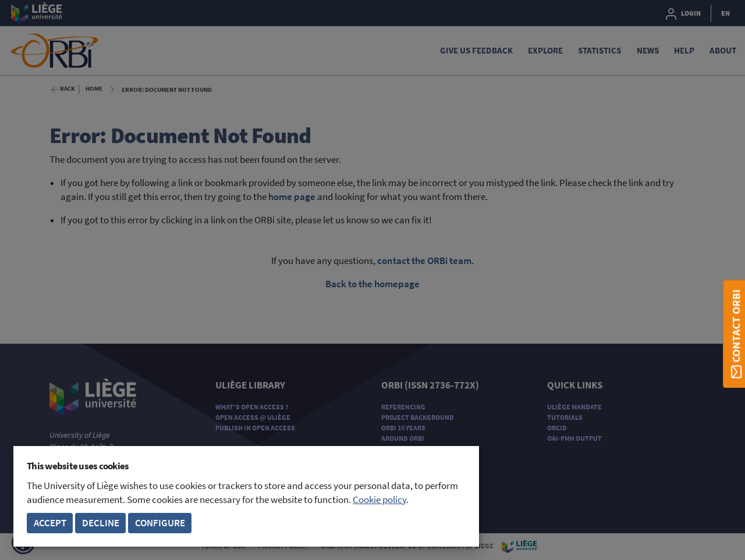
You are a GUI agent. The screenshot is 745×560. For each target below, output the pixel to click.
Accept (50, 523)
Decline (101, 523)
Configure (160, 523)
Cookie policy (379, 500)
